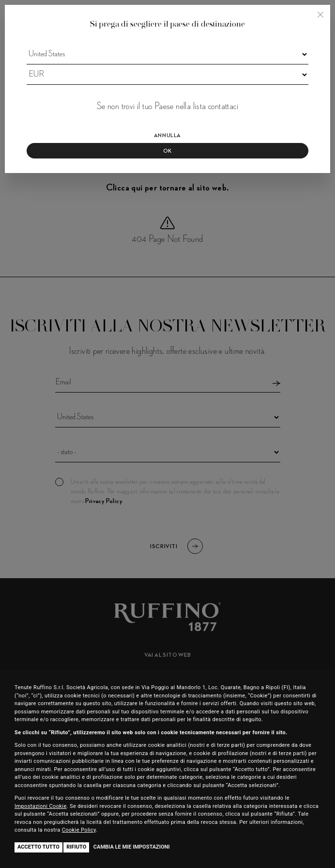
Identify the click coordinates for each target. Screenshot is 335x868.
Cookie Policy (79, 830)
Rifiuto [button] (76, 847)
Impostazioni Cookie (41, 806)
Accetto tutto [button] (38, 847)
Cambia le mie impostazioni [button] (132, 847)
